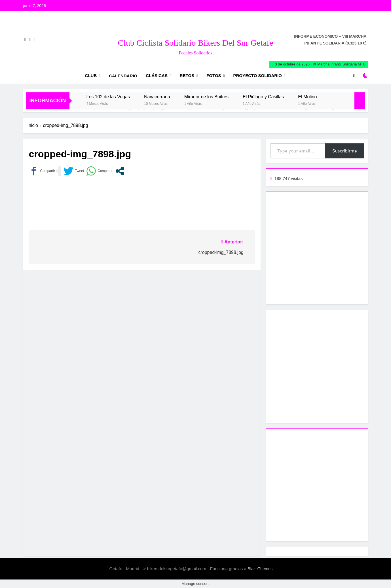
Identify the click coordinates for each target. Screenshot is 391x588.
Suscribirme (344, 151)
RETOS (187, 76)
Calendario (123, 76)
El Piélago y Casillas (263, 97)
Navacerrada (157, 97)
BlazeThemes (260, 569)
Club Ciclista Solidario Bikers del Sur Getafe (195, 43)
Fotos (214, 76)
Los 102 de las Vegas (108, 97)
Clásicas (157, 76)
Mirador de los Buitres (206, 97)
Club (91, 76)
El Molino (307, 97)
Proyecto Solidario (258, 76)
